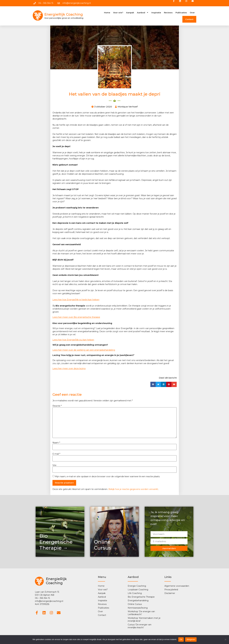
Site (54, 466)
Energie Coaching (137, 586)
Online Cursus (135, 604)
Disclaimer (170, 594)
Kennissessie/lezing (138, 608)
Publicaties (181, 13)
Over (192, 13)
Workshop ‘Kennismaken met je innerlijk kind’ (144, 620)
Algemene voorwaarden (177, 586)
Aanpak (130, 13)
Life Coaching (135, 594)
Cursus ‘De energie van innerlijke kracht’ (140, 626)
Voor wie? (118, 13)
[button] (153, 385)
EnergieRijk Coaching (64, 15)
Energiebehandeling (138, 601)
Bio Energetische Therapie (141, 597)
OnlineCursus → (106, 545)
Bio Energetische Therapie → (56, 542)
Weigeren (191, 639)
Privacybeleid (171, 590)
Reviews (168, 13)
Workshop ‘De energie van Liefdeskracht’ (141, 613)
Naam (56, 443)
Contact (189, 20)
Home (107, 13)
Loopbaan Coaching (138, 590)
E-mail (56, 454)
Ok (181, 639)
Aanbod (143, 13)
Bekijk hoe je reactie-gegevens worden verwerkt (133, 489)
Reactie (57, 406)
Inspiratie (156, 13)
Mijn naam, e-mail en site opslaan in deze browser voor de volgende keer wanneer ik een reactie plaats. (107, 477)
